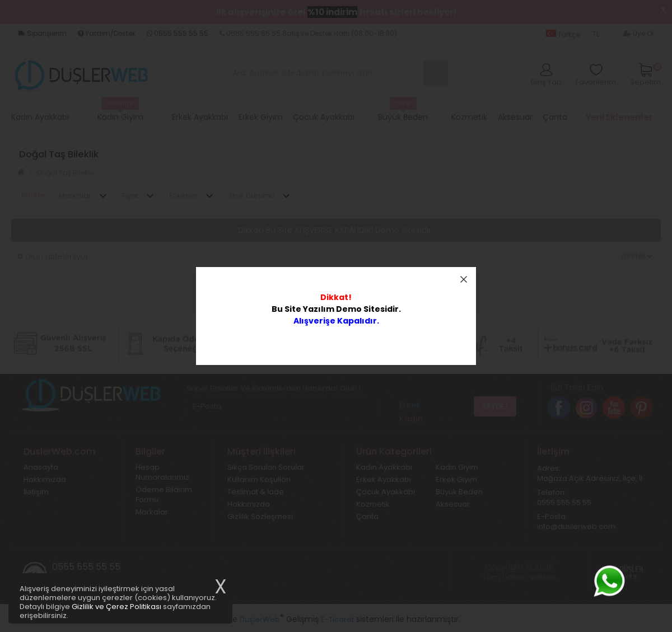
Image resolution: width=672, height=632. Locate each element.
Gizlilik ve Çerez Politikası (116, 607)
